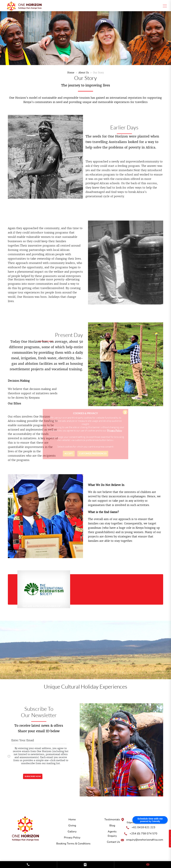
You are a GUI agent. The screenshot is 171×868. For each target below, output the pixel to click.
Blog (112, 826)
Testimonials (112, 820)
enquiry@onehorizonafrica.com (145, 840)
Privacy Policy (72, 838)
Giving (72, 826)
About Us (84, 73)
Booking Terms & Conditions (73, 844)
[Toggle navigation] (164, 6)
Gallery (72, 832)
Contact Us (113, 842)
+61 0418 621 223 (143, 827)
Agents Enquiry (112, 834)
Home (71, 73)
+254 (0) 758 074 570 (143, 834)
